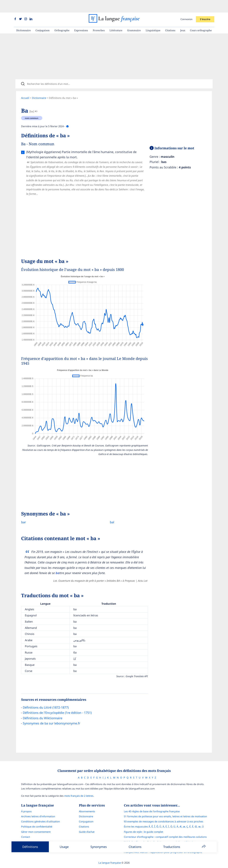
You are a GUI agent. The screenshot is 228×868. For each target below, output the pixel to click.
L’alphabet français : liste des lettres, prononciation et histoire (159, 833)
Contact (26, 828)
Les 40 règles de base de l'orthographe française (152, 802)
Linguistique (153, 18)
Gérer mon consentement (36, 823)
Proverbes (99, 18)
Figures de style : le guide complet (143, 823)
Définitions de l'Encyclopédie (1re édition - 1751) (57, 702)
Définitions (30, 847)
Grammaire (134, 18)
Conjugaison (43, 18)
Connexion (187, 7)
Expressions (81, 18)
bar (23, 512)
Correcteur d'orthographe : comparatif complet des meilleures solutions (165, 828)
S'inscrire (205, 7)
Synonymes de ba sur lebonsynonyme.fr (51, 713)
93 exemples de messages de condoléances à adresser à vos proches (164, 813)
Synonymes (99, 847)
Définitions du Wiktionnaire (43, 708)
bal (109, 512)
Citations (170, 18)
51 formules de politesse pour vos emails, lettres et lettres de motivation (165, 807)
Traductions (172, 847)
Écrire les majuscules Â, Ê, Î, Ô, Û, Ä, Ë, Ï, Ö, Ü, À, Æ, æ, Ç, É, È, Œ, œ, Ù (164, 818)
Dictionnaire (23, 18)
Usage (64, 847)
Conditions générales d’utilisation (40, 813)
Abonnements (87, 802)
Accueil (25, 88)
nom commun (32, 108)
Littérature (116, 18)
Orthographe (62, 18)
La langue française (110, 854)
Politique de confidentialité (37, 818)
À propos (26, 802)
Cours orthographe (201, 18)
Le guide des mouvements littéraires (145, 838)
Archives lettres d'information (38, 807)
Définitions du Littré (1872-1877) (46, 697)
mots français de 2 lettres (79, 787)
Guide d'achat (87, 823)
